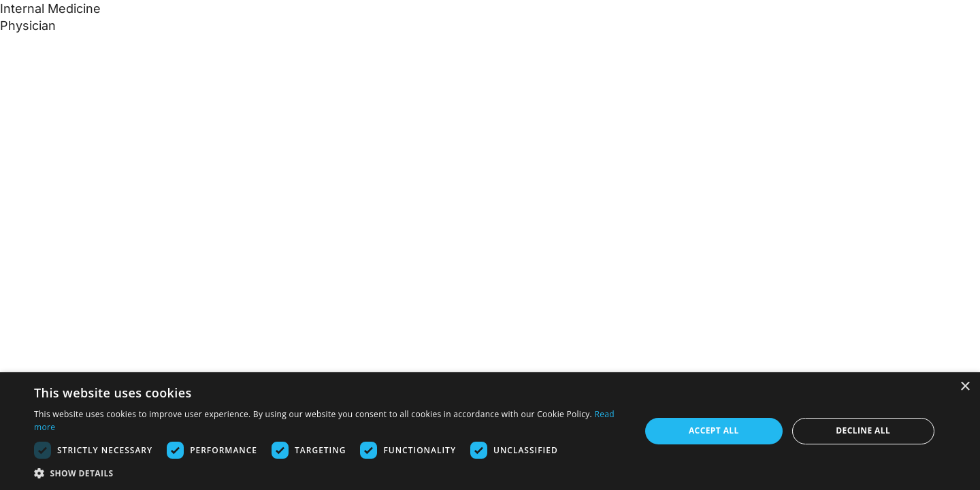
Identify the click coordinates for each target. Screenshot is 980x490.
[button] (328, 473)
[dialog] (490, 431)
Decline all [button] (863, 430)
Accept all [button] (714, 430)
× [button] (965, 387)
